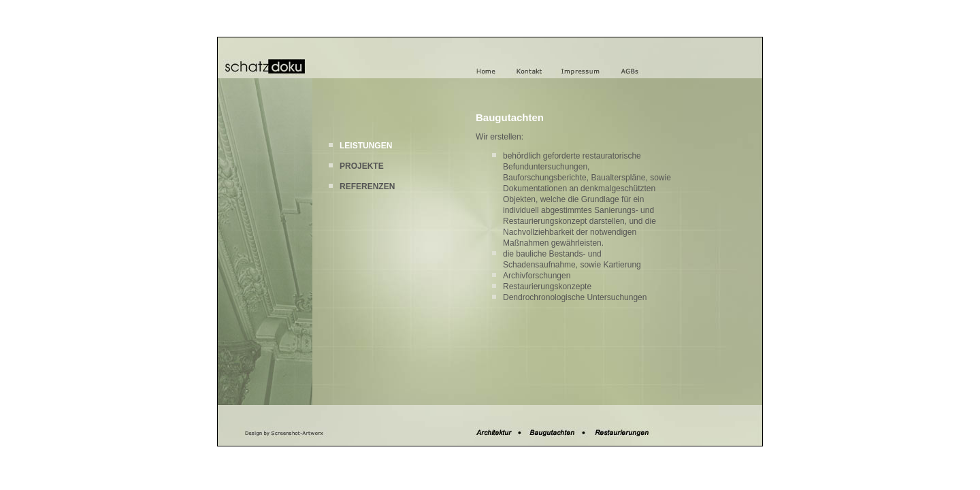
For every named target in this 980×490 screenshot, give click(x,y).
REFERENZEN (367, 186)
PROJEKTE (362, 166)
